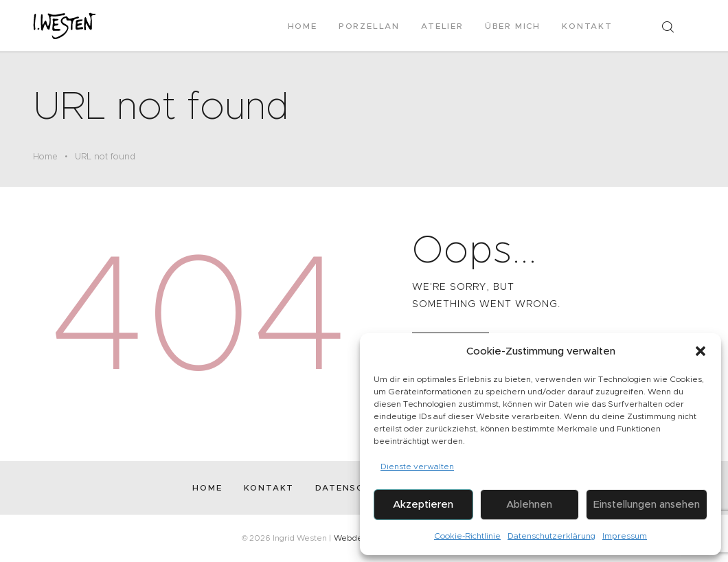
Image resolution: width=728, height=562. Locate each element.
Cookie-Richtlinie (467, 536)
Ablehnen (529, 504)
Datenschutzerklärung (551, 536)
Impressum (625, 536)
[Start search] (668, 27)
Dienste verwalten (417, 466)
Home (45, 156)
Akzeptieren (423, 504)
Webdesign (356, 538)
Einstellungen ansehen (647, 504)
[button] (701, 351)
